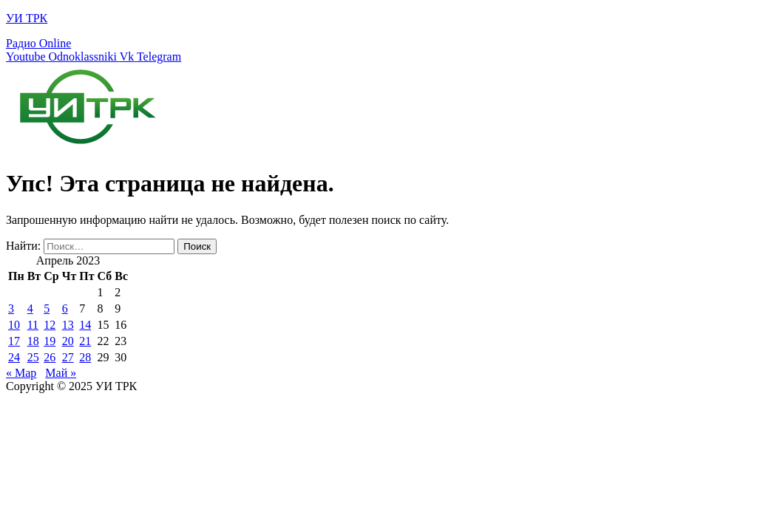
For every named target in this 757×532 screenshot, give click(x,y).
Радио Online (38, 43)
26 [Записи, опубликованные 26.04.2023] (50, 357)
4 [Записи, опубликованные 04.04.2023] (30, 308)
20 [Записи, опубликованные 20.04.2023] (68, 341)
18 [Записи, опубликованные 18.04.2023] (33, 341)
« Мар (21, 373)
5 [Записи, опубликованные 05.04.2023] (47, 308)
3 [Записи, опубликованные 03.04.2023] (11, 308)
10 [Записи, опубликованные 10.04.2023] (14, 325)
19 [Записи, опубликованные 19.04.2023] (50, 341)
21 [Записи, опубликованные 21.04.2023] (85, 341)
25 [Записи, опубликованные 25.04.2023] (33, 357)
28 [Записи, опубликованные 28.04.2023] (85, 357)
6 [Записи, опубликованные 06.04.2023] (65, 308)
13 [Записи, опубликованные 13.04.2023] (68, 325)
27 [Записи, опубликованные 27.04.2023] (68, 357)
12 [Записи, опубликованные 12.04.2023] (50, 325)
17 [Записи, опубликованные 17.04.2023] (14, 341)
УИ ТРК (27, 18)
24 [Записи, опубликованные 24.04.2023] (14, 357)
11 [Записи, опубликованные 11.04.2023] (33, 325)
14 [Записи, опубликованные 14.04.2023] (85, 325)
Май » (61, 373)
